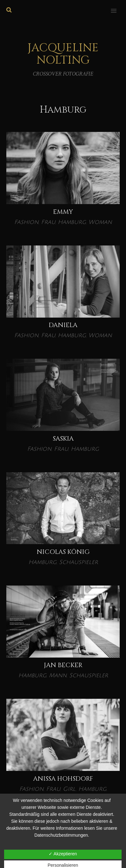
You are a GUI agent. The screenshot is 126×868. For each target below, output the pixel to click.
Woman (100, 222)
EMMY (63, 212)
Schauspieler (78, 562)
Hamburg (72, 222)
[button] (117, 7)
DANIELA (63, 325)
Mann (58, 675)
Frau (48, 222)
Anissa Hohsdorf (63, 779)
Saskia (63, 439)
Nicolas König (63, 552)
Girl (69, 789)
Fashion (26, 222)
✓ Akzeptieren (63, 854)
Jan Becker (63, 665)
